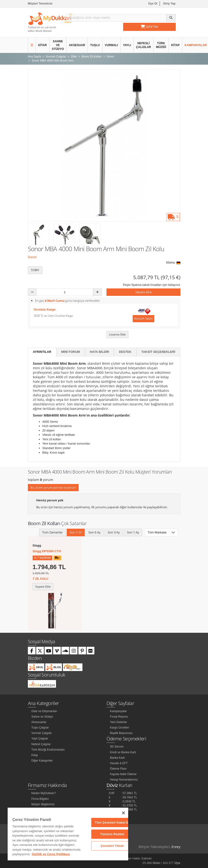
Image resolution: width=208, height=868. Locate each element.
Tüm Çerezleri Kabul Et (112, 822)
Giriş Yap (169, 4)
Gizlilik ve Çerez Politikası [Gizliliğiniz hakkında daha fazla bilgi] (51, 854)
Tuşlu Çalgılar (40, 728)
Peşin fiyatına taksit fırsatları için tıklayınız (152, 285)
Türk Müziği (161, 45)
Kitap (175, 45)
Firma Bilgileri (40, 799)
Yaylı (127, 45)
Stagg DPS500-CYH (47, 551)
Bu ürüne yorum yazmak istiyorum (53, 487)
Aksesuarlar (39, 722)
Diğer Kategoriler (42, 761)
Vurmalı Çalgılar (42, 733)
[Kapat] (123, 813)
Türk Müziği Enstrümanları (48, 750)
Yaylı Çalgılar (40, 739)
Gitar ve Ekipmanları (44, 711)
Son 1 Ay (133, 532)
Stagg (37, 545)
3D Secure (117, 747)
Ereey (176, 847)
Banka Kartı (118, 758)
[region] (68, 834)
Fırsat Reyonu (119, 717)
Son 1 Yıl (76, 532)
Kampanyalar (119, 711)
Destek (125, 352)
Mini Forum (71, 352)
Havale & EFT (119, 763)
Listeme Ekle (117, 334)
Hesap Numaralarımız (124, 780)
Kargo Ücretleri (120, 728)
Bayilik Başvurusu (121, 733)
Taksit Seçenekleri (158, 352)
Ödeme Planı (118, 769)
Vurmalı (111, 45)
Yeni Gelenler (119, 722)
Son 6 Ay (94, 532)
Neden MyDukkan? (44, 793)
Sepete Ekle (143, 292)
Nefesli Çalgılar (144, 45)
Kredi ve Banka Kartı (123, 752)
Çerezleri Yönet (112, 846)
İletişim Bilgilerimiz (43, 804)
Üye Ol (153, 4)
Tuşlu (95, 45)
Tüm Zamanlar (52, 532)
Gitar (43, 45)
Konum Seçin (143, 318)
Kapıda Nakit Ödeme (123, 774)
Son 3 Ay (114, 532)
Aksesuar (77, 45)
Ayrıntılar (42, 352)
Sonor (32, 257)
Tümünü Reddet (112, 834)
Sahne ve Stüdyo (58, 45)
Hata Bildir (99, 352)
